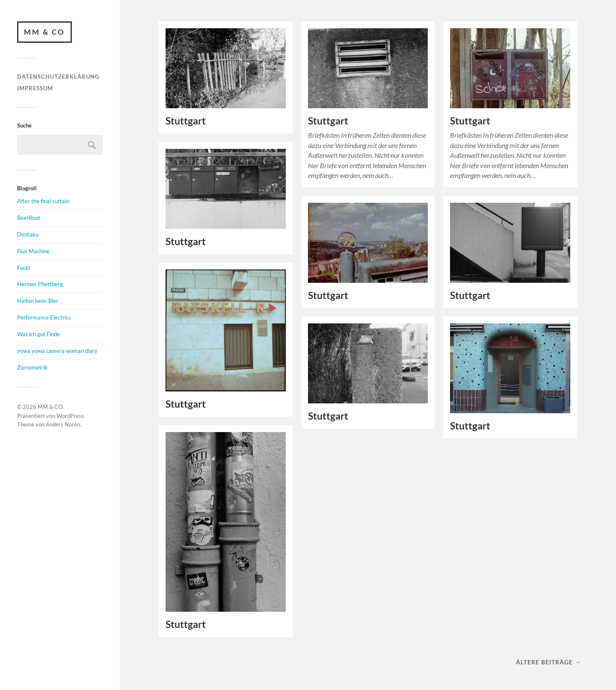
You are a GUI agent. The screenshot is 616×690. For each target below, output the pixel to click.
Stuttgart (186, 121)
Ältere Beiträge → (548, 662)
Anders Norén (63, 424)
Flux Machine (33, 251)
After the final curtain (43, 201)
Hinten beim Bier (38, 301)
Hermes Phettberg (40, 284)
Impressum (35, 88)
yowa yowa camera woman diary (57, 351)
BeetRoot (29, 218)
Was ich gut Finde (38, 334)
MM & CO (44, 32)
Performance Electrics (44, 317)
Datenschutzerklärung (58, 77)
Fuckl (24, 268)
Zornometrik (33, 367)
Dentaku (28, 234)
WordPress (70, 416)
